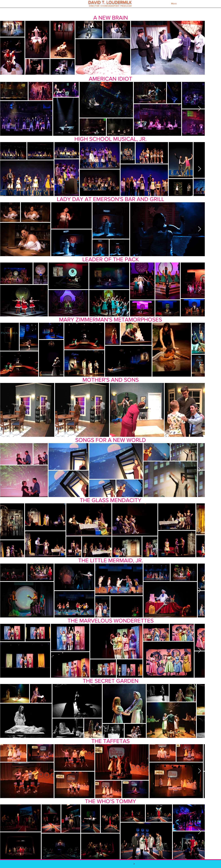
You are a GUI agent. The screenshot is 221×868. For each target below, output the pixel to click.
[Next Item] (200, 48)
